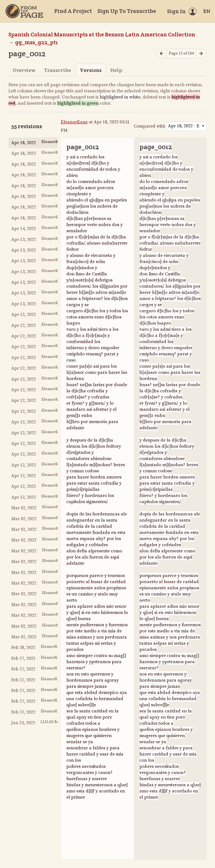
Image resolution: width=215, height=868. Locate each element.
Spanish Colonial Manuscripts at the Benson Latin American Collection (102, 34)
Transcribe (58, 70)
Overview (24, 70)
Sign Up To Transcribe (127, 11)
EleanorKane (74, 122)
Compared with (149, 126)
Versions (91, 70)
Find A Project (73, 11)
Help (116, 70)
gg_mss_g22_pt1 (37, 42)
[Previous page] (161, 54)
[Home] (24, 11)
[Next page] (201, 54)
